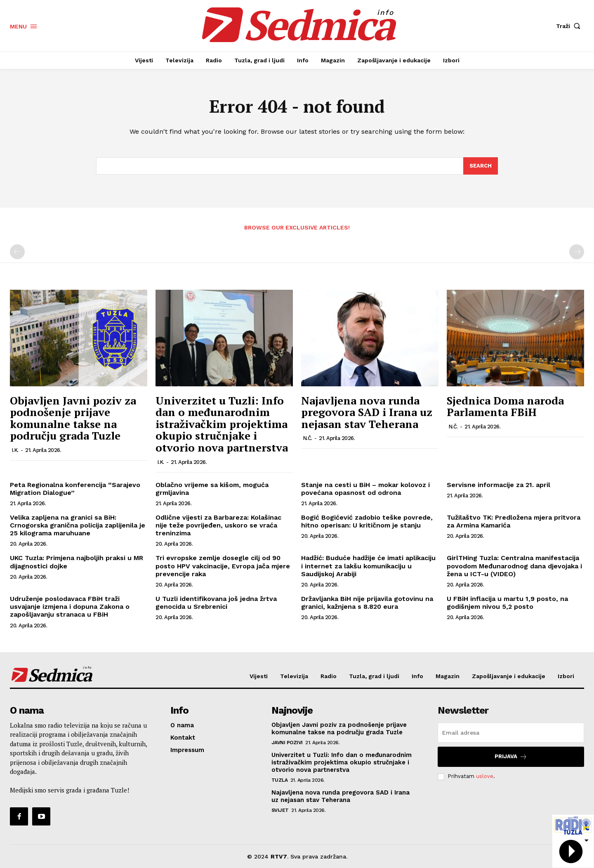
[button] (570, 26)
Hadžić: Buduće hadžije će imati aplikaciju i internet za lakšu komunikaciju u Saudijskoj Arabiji (368, 566)
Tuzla (280, 780)
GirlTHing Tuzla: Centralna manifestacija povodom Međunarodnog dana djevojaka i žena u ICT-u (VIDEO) (514, 566)
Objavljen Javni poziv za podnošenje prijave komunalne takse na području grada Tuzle (73, 418)
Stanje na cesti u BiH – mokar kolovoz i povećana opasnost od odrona (365, 489)
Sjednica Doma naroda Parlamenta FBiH (505, 406)
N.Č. (308, 438)
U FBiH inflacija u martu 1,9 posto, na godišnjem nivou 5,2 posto (507, 603)
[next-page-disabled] (577, 252)
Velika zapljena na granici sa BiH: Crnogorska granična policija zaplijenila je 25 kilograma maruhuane (78, 525)
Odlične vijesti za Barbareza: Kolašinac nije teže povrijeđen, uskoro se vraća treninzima (218, 525)
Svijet (280, 810)
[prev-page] (17, 252)
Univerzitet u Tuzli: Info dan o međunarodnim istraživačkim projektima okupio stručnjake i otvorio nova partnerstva (222, 424)
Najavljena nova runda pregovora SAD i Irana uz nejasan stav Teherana (367, 412)
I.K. (15, 450)
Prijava (511, 757)
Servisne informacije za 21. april (499, 485)
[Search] (481, 166)
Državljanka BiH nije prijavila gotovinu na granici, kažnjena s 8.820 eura (367, 603)
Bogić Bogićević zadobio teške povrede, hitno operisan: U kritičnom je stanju (367, 521)
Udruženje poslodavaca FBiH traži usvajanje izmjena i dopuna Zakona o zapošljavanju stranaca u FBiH (70, 607)
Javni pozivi (287, 743)
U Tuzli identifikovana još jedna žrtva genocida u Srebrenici (216, 603)
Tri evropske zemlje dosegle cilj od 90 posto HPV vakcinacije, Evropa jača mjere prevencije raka (223, 566)
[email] (511, 733)
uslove (485, 777)
